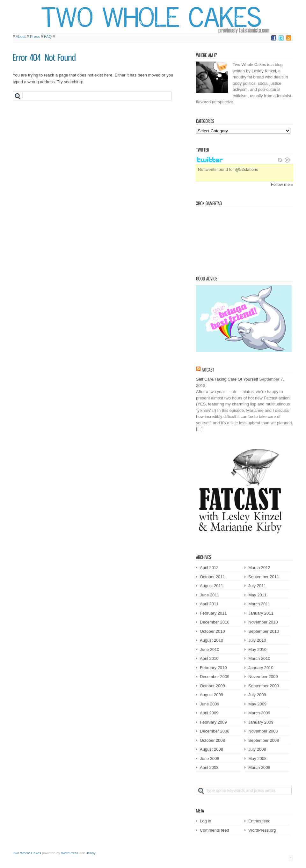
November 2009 (263, 677)
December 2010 (215, 622)
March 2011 (259, 604)
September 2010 (264, 631)
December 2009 (215, 677)
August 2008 (211, 749)
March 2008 (259, 767)
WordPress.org (262, 830)
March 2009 (259, 713)
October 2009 (212, 686)
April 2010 (209, 658)
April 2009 (209, 713)
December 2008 (215, 731)
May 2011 (257, 595)
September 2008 (264, 740)
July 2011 (257, 586)
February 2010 (213, 668)
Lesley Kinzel (264, 71)
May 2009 (257, 704)
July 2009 (257, 695)
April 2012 (209, 568)
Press (35, 37)
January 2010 (261, 668)
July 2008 (257, 749)
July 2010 (257, 640)
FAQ (48, 37)
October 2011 (212, 577)
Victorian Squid (229, 238)
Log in (205, 821)
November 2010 (263, 622)
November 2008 (263, 731)
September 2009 (264, 686)
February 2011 (213, 613)
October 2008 (212, 740)
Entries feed (259, 821)
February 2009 (213, 722)
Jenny (91, 853)
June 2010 (210, 649)
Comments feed (215, 830)
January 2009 (261, 722)
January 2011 (261, 613)
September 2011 (264, 577)
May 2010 (257, 649)
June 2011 (210, 595)
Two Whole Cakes (27, 853)
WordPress (70, 853)
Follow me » (282, 184)
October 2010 (212, 631)
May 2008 (257, 759)
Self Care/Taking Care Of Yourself (227, 379)
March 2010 (259, 658)
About (21, 37)
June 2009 (210, 704)
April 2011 (209, 604)
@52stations (246, 169)
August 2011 (211, 586)
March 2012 (259, 568)
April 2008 (209, 767)
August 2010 (211, 640)
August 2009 (211, 695)
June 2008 (210, 759)
